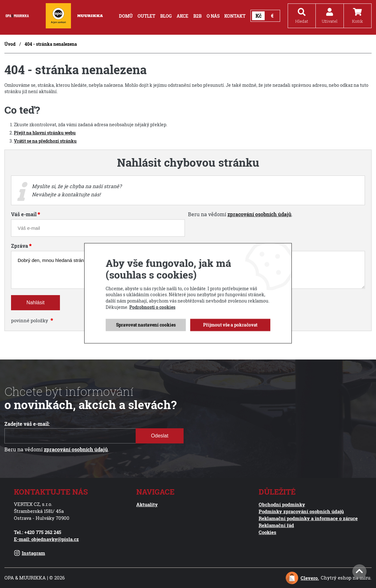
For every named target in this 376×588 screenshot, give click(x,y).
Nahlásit (35, 303)
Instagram (29, 553)
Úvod (10, 44)
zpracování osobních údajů (259, 214)
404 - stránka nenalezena (51, 44)
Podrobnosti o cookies (152, 325)
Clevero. (310, 578)
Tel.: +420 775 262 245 (38, 532)
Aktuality (147, 504)
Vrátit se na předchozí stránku (45, 141)
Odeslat (159, 436)
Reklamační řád (276, 525)
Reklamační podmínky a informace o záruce (308, 518)
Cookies (267, 532)
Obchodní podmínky (282, 504)
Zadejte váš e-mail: (27, 424)
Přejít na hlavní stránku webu (45, 133)
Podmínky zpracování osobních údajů (301, 511)
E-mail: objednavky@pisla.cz (46, 539)
